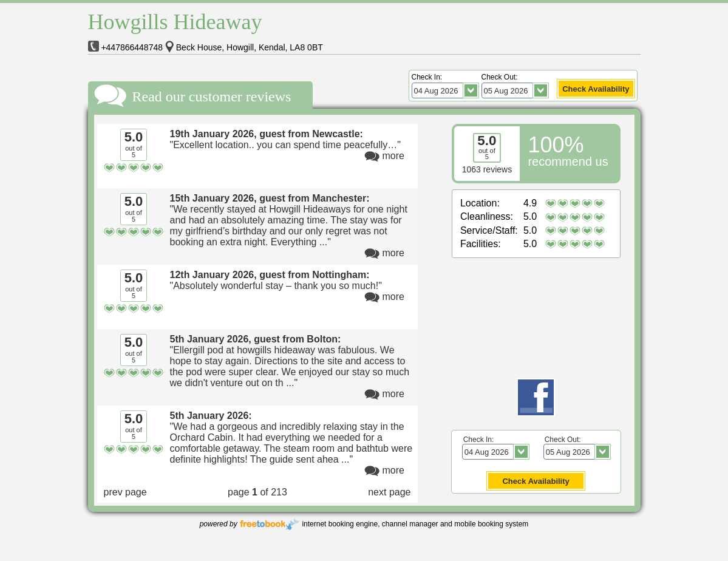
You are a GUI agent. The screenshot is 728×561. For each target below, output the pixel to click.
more (393, 156)
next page (389, 492)
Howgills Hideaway (175, 22)
